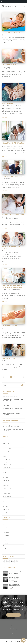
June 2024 (6, 475)
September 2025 (7, 451)
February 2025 (7, 459)
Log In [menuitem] (2, 2)
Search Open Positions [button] (13, 615)
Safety (20, 180)
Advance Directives (10, 65)
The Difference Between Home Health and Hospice (12, 286)
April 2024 (6, 478)
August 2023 (6, 499)
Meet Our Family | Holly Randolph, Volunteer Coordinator (14, 579)
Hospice (13, 35)
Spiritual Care (7, 103)
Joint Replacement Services (13, 215)
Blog (13, 634)
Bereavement (7, 330)
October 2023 (6, 494)
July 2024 (5, 472)
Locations (13, 632)
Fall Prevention (8, 358)
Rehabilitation (11, 180)
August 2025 (6, 454)
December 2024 (7, 465)
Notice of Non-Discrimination (14, 624)
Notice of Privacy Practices (13, 626)
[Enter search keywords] (13, 385)
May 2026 (5, 441)
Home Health (6, 69)
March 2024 (6, 480)
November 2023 (7, 491)
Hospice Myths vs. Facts (11, 33)
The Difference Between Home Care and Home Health (13, 414)
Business (5, 527)
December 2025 (7, 446)
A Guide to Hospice (9, 326)
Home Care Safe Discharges (13, 176)
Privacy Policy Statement (13, 628)
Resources (16, 180)
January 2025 (6, 462)
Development (7, 530)
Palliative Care (16, 69)
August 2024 (6, 470)
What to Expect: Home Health (11, 248)
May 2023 (5, 504)
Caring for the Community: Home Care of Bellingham (13, 405)
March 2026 (6, 444)
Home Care (6, 180)
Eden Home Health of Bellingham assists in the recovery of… (14, 586)
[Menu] (25, 6)
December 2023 (7, 488)
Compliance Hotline (13, 630)
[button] (5, 377)
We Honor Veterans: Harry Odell (11, 396)
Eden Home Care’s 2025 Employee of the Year (13, 409)
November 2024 (7, 467)
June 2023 (6, 501)
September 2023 (7, 496)
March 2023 (6, 509)
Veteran (5, 551)
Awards (5, 522)
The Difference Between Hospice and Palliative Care (13, 143)
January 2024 (6, 486)
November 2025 (7, 449)
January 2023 (6, 512)
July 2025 (5, 457)
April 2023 (6, 507)
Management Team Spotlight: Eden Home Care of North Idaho (13, 400)
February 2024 (7, 483)
